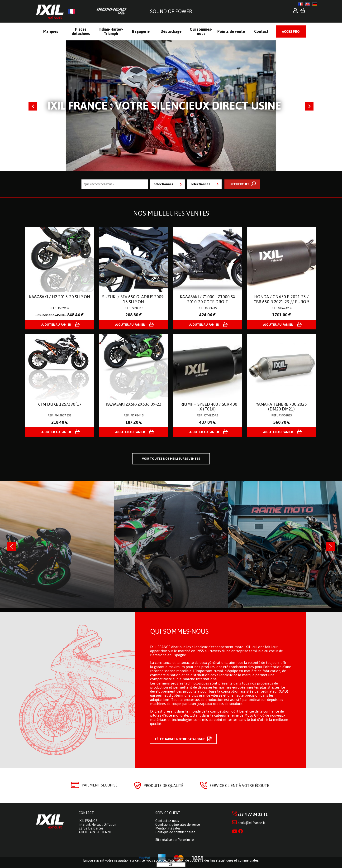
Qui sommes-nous (179, 631)
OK (171, 865)
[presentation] (11, 547)
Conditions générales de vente (178, 825)
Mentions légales (168, 828)
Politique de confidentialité (175, 832)
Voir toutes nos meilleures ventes (171, 459)
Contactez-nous (167, 821)
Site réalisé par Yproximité (175, 840)
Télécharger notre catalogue (183, 739)
